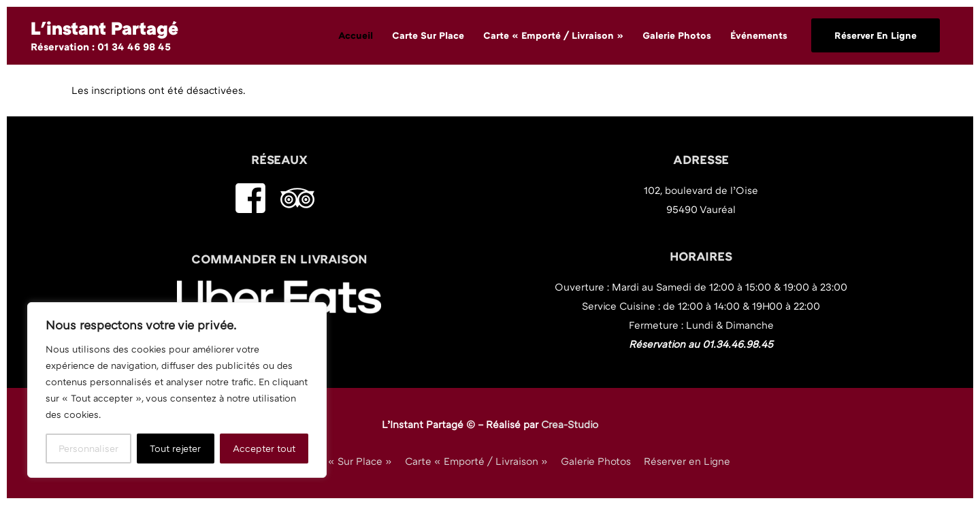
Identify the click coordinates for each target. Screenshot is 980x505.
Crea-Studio (570, 424)
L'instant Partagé (104, 28)
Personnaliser (88, 448)
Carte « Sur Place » (345, 461)
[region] (177, 390)
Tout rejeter (175, 448)
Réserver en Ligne (687, 461)
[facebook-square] (256, 198)
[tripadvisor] (303, 198)
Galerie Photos (596, 461)
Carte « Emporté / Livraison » (476, 461)
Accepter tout (264, 448)
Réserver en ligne (876, 35)
